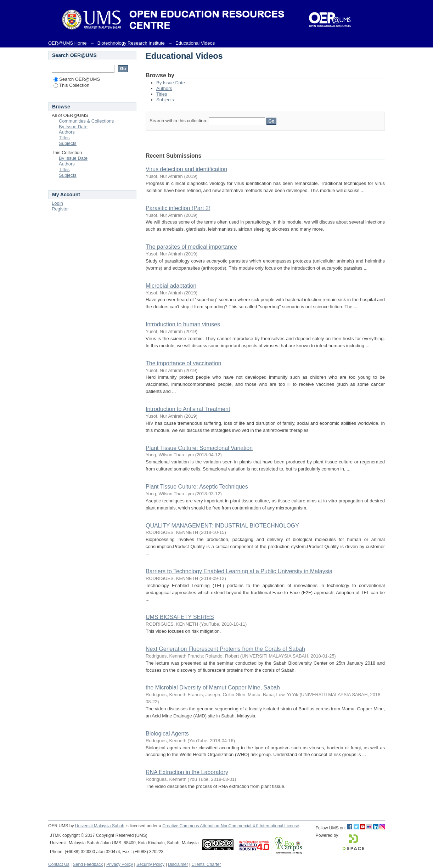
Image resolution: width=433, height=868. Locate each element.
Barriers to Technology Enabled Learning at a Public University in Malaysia (239, 571)
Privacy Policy (120, 864)
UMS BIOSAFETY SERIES (180, 617)
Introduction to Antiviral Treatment (188, 409)
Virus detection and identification (186, 169)
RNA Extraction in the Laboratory (187, 772)
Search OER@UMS (77, 79)
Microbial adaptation (171, 286)
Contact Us (59, 864)
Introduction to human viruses (183, 324)
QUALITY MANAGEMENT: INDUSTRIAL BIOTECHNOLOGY (222, 526)
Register (60, 209)
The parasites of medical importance (191, 247)
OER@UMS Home (68, 43)
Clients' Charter (206, 864)
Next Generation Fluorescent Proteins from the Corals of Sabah (225, 649)
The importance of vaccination (183, 363)
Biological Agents (167, 734)
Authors (164, 88)
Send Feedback (88, 864)
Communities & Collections (86, 121)
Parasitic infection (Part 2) (178, 208)
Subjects (165, 100)
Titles (162, 94)
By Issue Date (171, 83)
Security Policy (150, 864)
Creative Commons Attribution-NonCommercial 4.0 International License (231, 826)
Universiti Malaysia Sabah (100, 826)
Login (57, 203)
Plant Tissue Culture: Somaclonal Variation (199, 448)
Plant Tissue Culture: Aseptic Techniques (197, 487)
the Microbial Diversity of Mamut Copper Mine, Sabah (213, 687)
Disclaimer (178, 864)
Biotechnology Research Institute (131, 43)
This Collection (71, 85)
